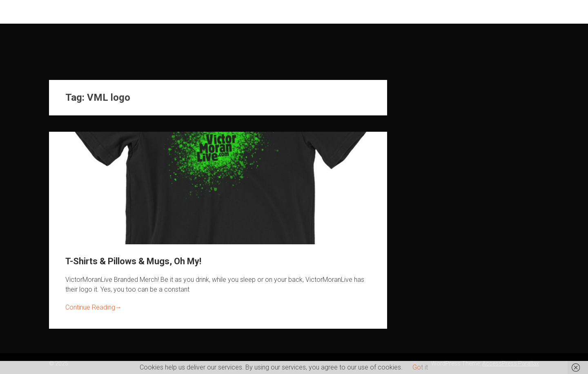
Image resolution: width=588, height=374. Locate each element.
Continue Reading (94, 307)
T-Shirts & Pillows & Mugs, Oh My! (133, 261)
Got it (420, 367)
